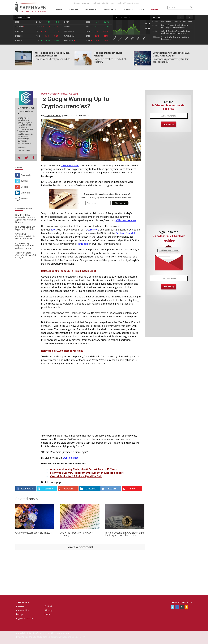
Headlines (156, 17)
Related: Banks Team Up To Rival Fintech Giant (69, 271)
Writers (155, 10)
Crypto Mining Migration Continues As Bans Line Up (25, 246)
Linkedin (23, 193)
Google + (23, 187)
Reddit (22, 199)
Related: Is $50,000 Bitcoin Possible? (62, 351)
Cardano (92, 230)
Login (47, 614)
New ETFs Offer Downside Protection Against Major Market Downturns (26, 218)
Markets (73, 10)
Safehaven (23, 602)
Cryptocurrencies (25, 618)
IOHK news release (126, 220)
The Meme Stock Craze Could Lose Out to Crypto (26, 255)
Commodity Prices (22, 17)
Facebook (23, 175)
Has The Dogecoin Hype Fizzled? (108, 54)
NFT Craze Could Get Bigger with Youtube (25, 228)
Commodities (110, 10)
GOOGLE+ (67, 489)
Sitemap (48, 610)
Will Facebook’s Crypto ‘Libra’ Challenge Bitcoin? (52, 54)
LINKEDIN (88, 489)
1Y (130, 17)
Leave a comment (80, 547)
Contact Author (24, 151)
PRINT (130, 489)
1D (116, 17)
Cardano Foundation (127, 233)
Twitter (22, 181)
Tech (142, 10)
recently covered (70, 165)
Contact (48, 606)
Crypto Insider (53, 115)
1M (121, 17)
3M (125, 17)
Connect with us (181, 602)
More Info (22, 148)
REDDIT (109, 489)
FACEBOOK (25, 489)
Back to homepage (52, 482)
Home (59, 10)
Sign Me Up (169, 124)
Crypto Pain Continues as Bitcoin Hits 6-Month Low (25, 236)
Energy (20, 614)
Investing (91, 10)
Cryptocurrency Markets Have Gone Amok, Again (171, 54)
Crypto (128, 10)
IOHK (54, 230)
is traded (83, 244)
